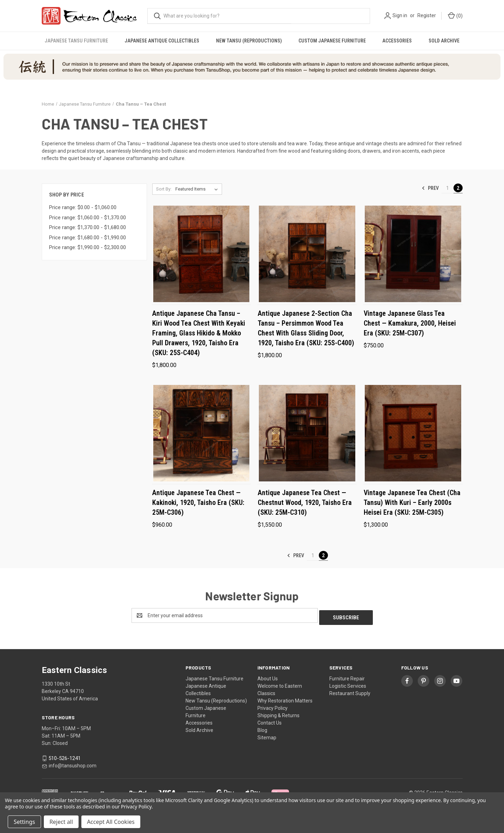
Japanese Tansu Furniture (76, 41)
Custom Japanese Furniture (332, 41)
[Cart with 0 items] (455, 16)
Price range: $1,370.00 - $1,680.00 (88, 227)
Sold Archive (444, 41)
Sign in (400, 15)
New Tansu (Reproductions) (249, 41)
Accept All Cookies (111, 822)
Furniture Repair (347, 677)
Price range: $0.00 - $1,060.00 (83, 207)
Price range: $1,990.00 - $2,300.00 (88, 247)
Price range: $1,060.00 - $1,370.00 (88, 218)
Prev (430, 188)
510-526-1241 (65, 756)
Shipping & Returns (278, 713)
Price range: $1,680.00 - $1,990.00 (88, 238)
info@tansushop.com (73, 764)
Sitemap (267, 735)
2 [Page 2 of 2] (458, 188)
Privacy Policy (273, 706)
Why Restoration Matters (285, 699)
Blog (262, 728)
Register (427, 15)
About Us (268, 677)
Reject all (61, 822)
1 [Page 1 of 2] (448, 188)
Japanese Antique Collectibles (162, 41)
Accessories (397, 41)
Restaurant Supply (350, 691)
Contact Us (270, 721)
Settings (24, 822)
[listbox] (198, 189)
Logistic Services (348, 684)
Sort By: (164, 189)
